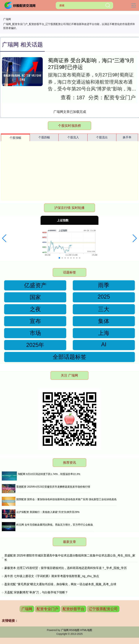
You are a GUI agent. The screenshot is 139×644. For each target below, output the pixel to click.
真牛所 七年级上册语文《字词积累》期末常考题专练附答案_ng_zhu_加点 (52, 576)
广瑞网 (27, 609)
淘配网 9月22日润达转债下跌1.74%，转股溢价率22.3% (49, 474)
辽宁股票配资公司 (103, 609)
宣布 (35, 321)
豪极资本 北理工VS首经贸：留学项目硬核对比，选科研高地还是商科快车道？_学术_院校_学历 (66, 568)
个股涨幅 (15, 138)
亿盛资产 (35, 285)
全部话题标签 (69, 357)
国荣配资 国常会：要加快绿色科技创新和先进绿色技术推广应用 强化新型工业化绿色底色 (66, 499)
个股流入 (73, 137)
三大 (104, 309)
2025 (104, 297)
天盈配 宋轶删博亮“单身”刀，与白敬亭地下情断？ (36, 592)
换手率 (127, 137)
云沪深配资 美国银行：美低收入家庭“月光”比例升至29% (48, 512)
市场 (35, 333)
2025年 (35, 345)
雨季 (104, 285)
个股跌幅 (44, 137)
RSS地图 (74, 630)
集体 (104, 321)
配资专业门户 (47, 609)
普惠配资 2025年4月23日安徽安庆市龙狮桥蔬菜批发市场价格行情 (53, 487)
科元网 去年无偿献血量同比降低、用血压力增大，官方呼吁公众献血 (55, 525)
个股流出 (102, 137)
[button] (4, 238)
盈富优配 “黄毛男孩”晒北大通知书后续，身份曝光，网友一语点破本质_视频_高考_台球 (60, 584)
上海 (104, 333)
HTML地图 (86, 630)
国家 (35, 297)
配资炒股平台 (73, 609)
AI (104, 344)
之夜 (35, 309)
